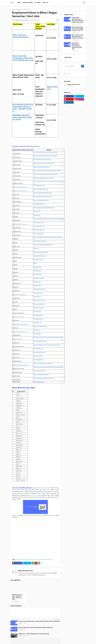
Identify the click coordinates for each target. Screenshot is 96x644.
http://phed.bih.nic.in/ (39, 185)
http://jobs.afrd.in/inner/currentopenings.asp (45, 152)
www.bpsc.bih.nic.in (39, 222)
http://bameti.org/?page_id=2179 (42, 159)
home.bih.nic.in (37, 311)
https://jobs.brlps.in (39, 234)
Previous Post (15, 620)
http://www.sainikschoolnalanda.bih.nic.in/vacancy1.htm (48, 367)
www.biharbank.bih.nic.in (40, 241)
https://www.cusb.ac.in (39, 300)
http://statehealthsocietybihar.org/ (43, 193)
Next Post (57, 620)
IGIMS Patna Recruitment (21, 324)
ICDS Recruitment (19, 317)
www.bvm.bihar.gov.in (39, 289)
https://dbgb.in (37, 334)
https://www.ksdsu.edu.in (40, 326)
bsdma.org (36, 248)
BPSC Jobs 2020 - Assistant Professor (21, 36)
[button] (84, 3)
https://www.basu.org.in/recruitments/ (44, 163)
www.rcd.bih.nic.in (38, 356)
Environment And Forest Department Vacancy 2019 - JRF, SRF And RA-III (23, 108)
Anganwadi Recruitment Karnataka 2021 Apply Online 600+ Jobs (77, 46)
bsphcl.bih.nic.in (38, 274)
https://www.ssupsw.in (39, 371)
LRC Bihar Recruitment (20, 332)
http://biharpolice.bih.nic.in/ (41, 189)
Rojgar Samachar (45, 488)
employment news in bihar (23, 9)
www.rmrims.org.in (38, 360)
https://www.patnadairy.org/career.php (44, 378)
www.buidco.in (37, 286)
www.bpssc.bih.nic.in (39, 230)
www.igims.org (37, 323)
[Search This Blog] (72, 66)
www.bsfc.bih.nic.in (38, 260)
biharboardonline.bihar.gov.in (41, 252)
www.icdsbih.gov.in (38, 315)
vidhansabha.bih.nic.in (39, 204)
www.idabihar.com (38, 319)
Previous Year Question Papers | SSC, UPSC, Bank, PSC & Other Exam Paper (39, 621)
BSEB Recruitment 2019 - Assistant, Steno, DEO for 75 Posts (17, 597)
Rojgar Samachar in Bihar (45, 559)
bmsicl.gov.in (37, 215)
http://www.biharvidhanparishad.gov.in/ (44, 208)
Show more (70, 86)
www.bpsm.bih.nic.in (39, 226)
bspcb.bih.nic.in (37, 271)
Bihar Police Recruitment (21, 191)
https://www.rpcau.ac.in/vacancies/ (43, 363)
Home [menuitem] (19, 3)
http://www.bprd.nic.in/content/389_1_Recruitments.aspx (49, 219)
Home (14, 9)
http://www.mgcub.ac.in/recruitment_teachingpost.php (48, 337)
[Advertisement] (35, 533)
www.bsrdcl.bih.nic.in (39, 278)
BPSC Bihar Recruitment (21, 224)
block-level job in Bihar (35, 495)
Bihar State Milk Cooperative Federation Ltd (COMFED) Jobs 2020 (23, 58)
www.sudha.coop (38, 293)
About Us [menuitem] (45, 3)
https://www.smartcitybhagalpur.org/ (43, 245)
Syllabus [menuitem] (38, 3)
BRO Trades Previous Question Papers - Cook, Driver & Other (78, 36)
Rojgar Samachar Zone (25, 571)
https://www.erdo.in (39, 308)
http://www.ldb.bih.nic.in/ (40, 341)
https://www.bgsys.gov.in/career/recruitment (46, 174)
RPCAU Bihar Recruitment (21, 365)
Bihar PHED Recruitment (21, 187)
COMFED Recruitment (20, 295)
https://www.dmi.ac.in (39, 304)
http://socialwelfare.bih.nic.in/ (41, 374)
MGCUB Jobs (18, 339)
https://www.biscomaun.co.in (41, 200)
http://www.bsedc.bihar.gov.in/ (42, 167)
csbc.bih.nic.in (37, 297)
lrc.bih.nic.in (36, 330)
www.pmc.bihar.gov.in (39, 352)
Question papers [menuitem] (28, 3)
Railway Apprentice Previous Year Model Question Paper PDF (36, 628)
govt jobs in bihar (34, 559)
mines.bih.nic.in (37, 267)
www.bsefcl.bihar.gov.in (40, 256)
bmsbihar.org (37, 211)
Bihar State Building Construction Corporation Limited (48, 237)
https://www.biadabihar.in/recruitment (44, 178)
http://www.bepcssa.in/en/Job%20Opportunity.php (47, 171)
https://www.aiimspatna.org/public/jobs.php (45, 156)
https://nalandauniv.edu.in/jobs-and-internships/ (47, 345)
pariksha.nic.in (37, 282)
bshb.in (35, 263)
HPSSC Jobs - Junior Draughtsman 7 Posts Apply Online (34, 634)
